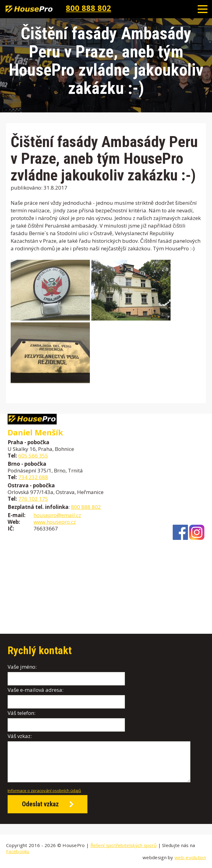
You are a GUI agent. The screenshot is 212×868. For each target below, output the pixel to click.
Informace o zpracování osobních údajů (44, 791)
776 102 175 (33, 499)
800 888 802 (88, 8)
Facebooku (18, 851)
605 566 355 (33, 456)
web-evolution (190, 857)
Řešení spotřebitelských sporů (124, 845)
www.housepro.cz (55, 522)
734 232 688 (33, 477)
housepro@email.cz (57, 515)
